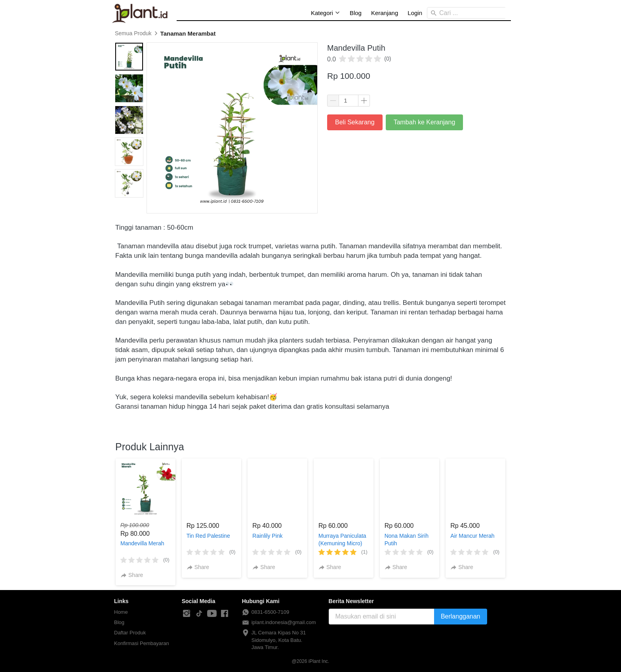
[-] (187, 614)
